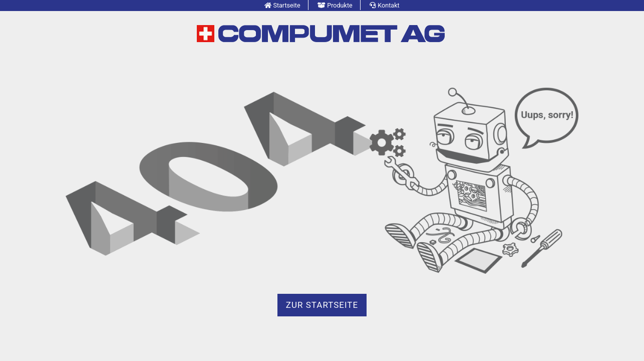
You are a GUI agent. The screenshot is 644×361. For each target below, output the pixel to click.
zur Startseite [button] (322, 305)
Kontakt (388, 5)
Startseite (286, 5)
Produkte (340, 5)
